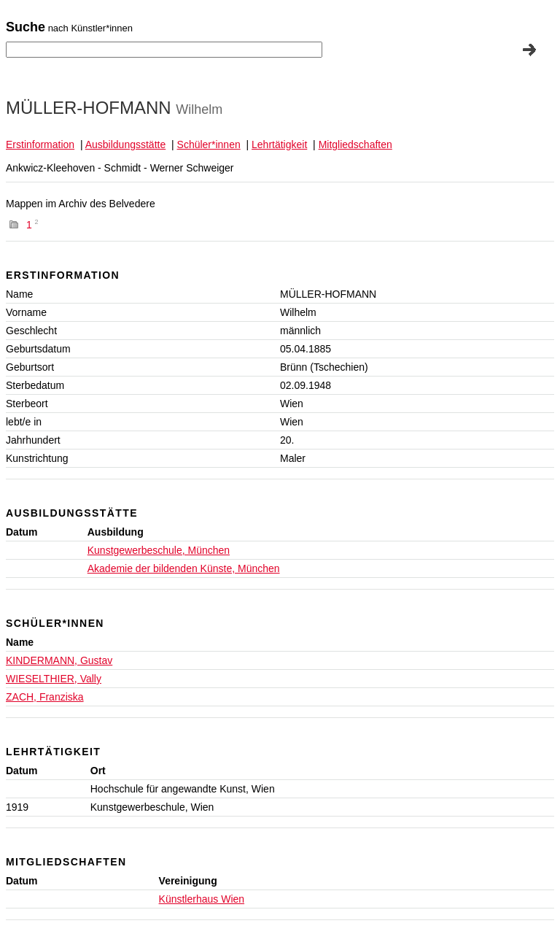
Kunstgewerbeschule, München (159, 550)
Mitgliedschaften (355, 144)
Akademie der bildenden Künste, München (184, 568)
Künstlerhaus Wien (202, 899)
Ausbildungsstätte (126, 144)
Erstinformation (40, 144)
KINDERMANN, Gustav (59, 660)
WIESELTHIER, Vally (54, 679)
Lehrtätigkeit (279, 144)
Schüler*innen (209, 144)
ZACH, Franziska (45, 697)
